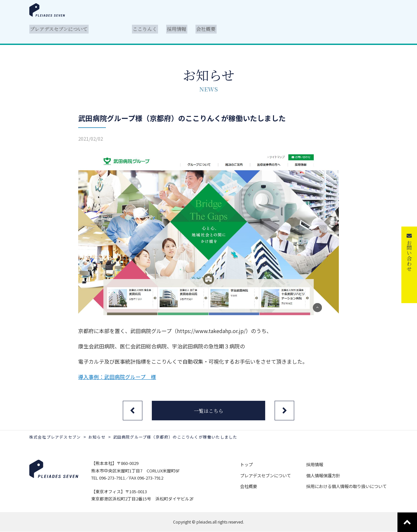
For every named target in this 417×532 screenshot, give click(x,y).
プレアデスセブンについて (269, 475)
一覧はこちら (208, 411)
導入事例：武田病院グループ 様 (117, 377)
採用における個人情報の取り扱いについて (347, 486)
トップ (250, 465)
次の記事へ (285, 411)
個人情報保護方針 (324, 475)
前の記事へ (132, 411)
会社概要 (252, 486)
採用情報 (316, 465)
